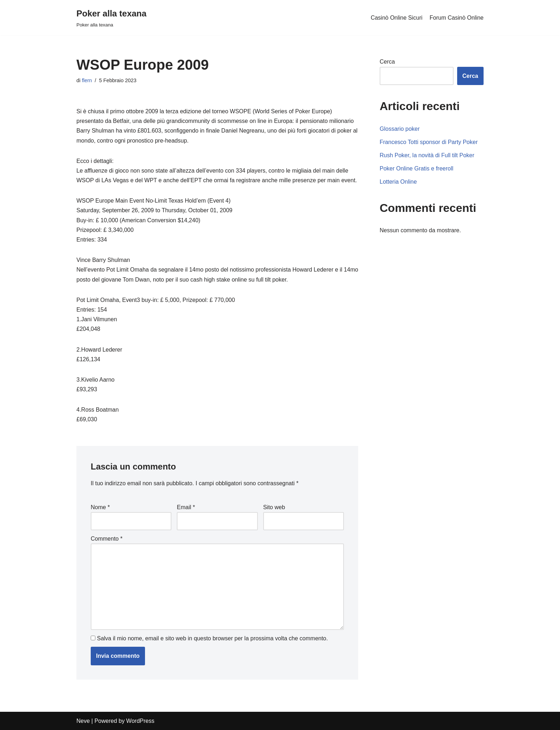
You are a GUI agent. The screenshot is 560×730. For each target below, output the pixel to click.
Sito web (274, 507)
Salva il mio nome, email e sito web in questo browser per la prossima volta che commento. (212, 638)
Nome (100, 507)
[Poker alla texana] (111, 18)
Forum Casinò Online (457, 18)
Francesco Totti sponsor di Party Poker (429, 142)
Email (186, 507)
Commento (107, 539)
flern (87, 80)
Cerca (387, 62)
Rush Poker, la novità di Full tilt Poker (427, 155)
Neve (83, 721)
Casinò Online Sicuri (397, 18)
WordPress (140, 721)
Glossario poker (400, 129)
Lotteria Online (398, 182)
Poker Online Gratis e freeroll (416, 168)
